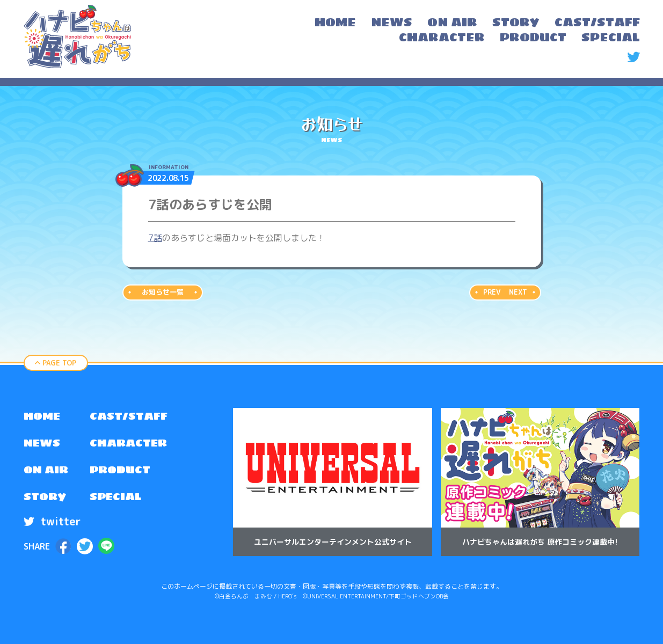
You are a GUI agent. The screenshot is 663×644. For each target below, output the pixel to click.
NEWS (42, 443)
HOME (42, 416)
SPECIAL (115, 496)
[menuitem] (335, 24)
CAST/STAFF (129, 416)
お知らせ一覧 (163, 292)
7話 (155, 238)
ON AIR (46, 470)
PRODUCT (120, 470)
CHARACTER (128, 443)
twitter (52, 521)
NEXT (518, 292)
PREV (492, 292)
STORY (45, 496)
